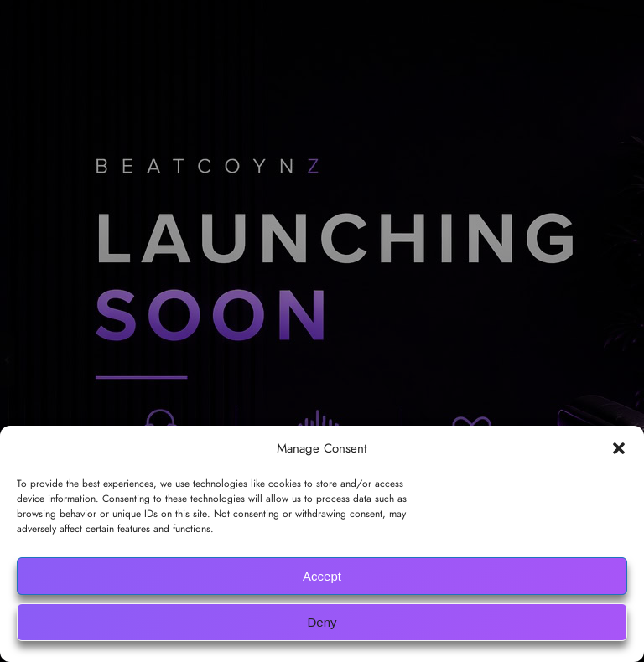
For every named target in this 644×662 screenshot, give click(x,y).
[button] (619, 448)
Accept (322, 576)
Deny (322, 622)
